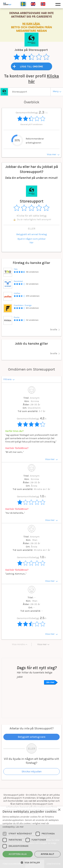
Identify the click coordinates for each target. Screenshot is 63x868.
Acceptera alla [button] (18, 854)
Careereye (14, 4)
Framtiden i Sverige (23, 305)
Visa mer (42, 644)
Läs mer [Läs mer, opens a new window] (20, 827)
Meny (56, 91)
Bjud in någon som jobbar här (32, 241)
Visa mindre (18, 644)
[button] (32, 862)
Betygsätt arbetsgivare (32, 737)
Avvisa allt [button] (47, 854)
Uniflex (17, 293)
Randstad (18, 281)
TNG (16, 269)
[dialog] (32, 837)
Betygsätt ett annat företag (32, 234)
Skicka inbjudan (32, 771)
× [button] (59, 810)
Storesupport (20, 92)
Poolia (17, 317)
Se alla (54, 329)
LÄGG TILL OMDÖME (32, 67)
